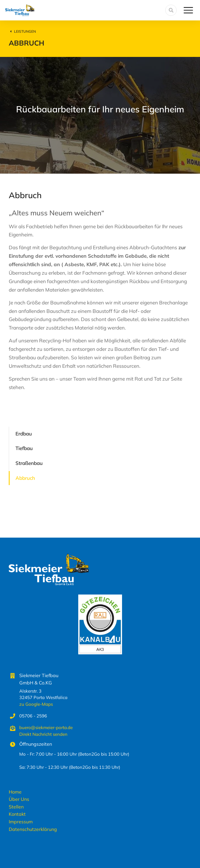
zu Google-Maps (36, 704)
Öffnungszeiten (36, 744)
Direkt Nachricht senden (43, 734)
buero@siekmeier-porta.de (46, 727)
